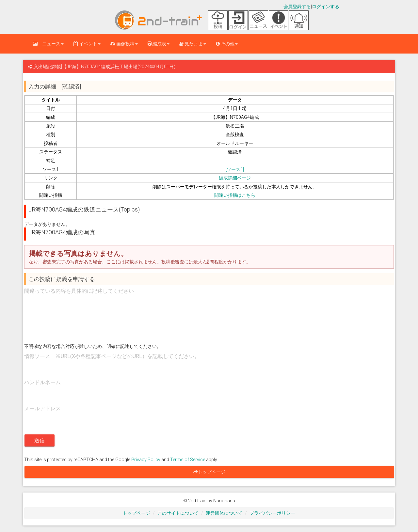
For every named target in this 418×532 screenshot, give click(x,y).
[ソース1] (235, 169)
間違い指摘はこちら (235, 195)
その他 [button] (227, 44)
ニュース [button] (48, 44)
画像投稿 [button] (124, 44)
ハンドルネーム (42, 382)
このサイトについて (178, 513)
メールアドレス (42, 408)
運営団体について (224, 513)
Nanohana (224, 501)
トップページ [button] (212, 472)
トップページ (137, 513)
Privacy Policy (146, 460)
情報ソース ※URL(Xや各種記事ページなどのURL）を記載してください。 (112, 356)
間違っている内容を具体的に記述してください (79, 291)
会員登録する (297, 7)
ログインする (326, 7)
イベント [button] (87, 44)
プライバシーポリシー (272, 513)
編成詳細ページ (235, 178)
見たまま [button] (193, 44)
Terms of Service (188, 460)
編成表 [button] (159, 44)
